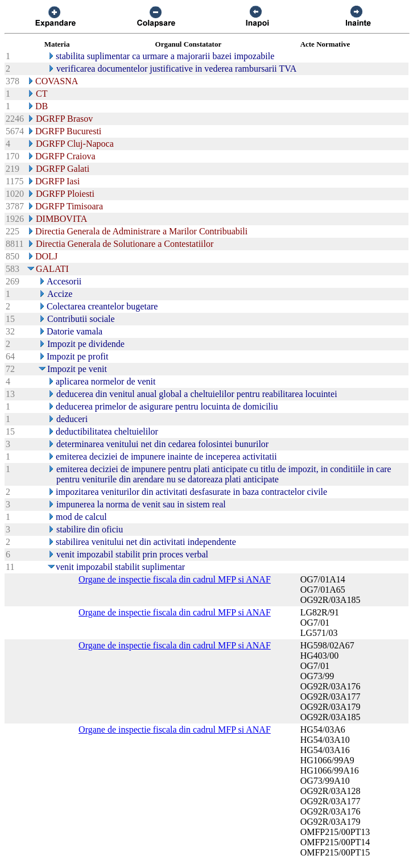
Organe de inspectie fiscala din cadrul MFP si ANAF (175, 579)
